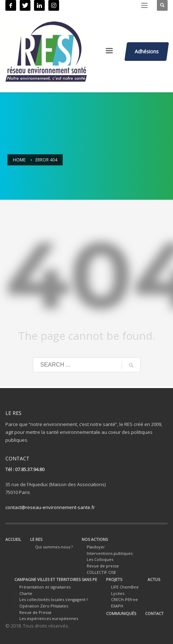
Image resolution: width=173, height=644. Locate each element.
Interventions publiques (110, 553)
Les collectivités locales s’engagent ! (54, 599)
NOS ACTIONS (95, 539)
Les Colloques (100, 559)
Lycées (118, 593)
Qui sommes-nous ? (54, 547)
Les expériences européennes (49, 618)
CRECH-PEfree (124, 599)
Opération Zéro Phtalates (44, 606)
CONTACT (154, 613)
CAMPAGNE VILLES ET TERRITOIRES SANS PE (56, 579)
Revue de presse (103, 566)
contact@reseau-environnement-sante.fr (50, 507)
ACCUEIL (13, 539)
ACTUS (154, 579)
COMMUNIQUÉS (121, 613)
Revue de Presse (35, 612)
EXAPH (117, 606)
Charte (26, 593)
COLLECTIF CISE (101, 572)
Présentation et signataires (45, 587)
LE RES (36, 539)
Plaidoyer (96, 547)
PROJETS (114, 579)
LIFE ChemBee (125, 587)
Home (19, 160)
